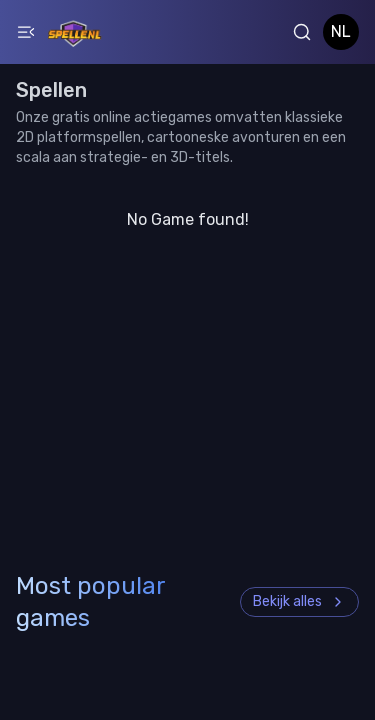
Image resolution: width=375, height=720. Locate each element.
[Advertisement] (187, 483)
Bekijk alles (299, 601)
